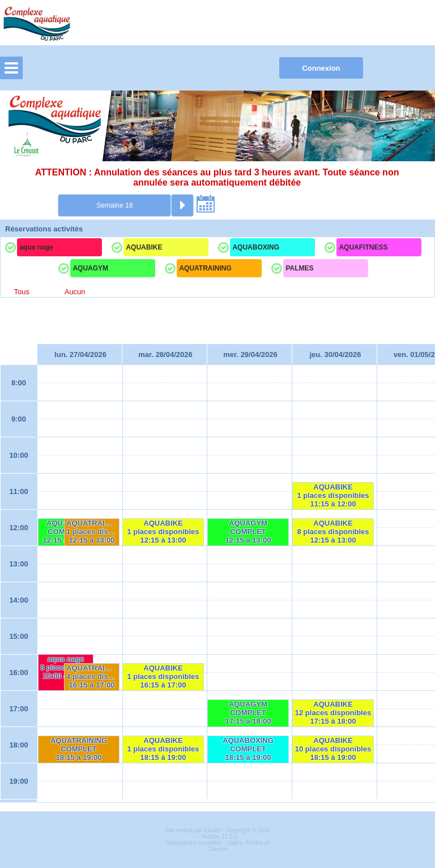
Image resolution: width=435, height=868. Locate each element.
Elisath (213, 830)
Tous (21, 292)
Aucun (75, 292)
